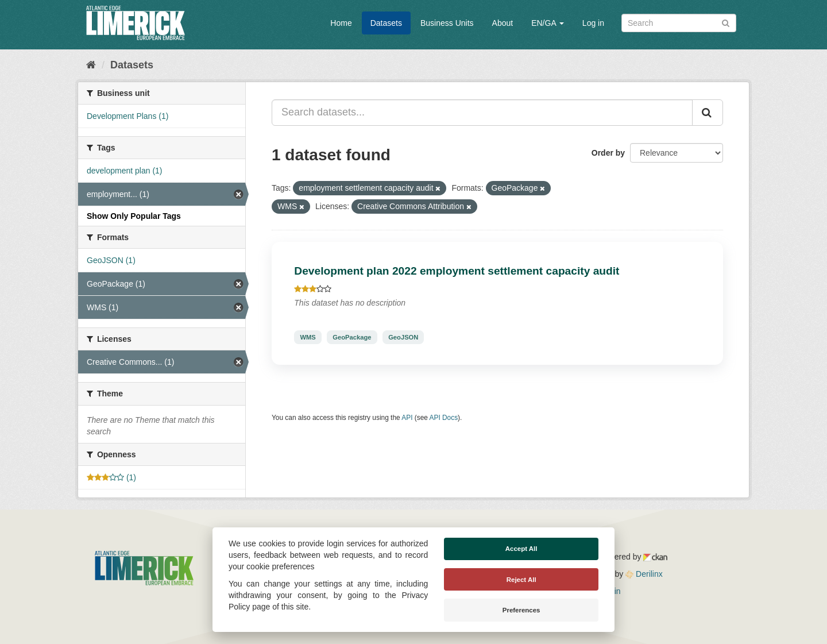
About (503, 23)
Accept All (521, 549)
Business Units (447, 23)
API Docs (444, 418)
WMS (308, 337)
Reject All (521, 580)
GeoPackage (352, 337)
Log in (593, 23)
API (407, 418)
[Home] (91, 65)
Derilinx (644, 574)
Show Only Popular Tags (134, 216)
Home (341, 23)
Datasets (386, 23)
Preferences (521, 610)
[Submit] (726, 22)
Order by (608, 153)
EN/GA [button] (548, 23)
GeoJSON (403, 337)
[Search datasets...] (482, 113)
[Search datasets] (679, 23)
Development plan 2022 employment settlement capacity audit (457, 271)
